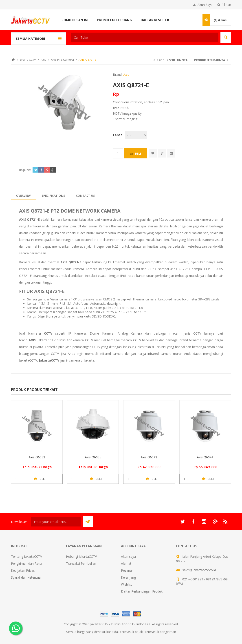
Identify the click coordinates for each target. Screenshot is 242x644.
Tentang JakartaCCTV (26, 556)
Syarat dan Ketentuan (27, 577)
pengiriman (168, 632)
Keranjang (128, 577)
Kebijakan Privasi (23, 570)
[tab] (23, 195)
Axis (126, 74)
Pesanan (127, 570)
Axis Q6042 (149, 457)
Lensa (118, 135)
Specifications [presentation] (53, 195)
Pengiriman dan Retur (27, 563)
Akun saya (128, 556)
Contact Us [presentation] (85, 195)
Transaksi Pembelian (81, 563)
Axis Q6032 (37, 457)
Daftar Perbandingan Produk (142, 591)
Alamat (126, 563)
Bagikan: (25, 170)
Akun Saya (205, 5)
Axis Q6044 (205, 457)
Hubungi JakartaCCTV (81, 556)
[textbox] (145, 37)
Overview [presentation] (23, 195)
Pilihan (226, 5)
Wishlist (126, 584)
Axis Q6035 (93, 457)
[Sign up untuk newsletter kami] (56, 522)
